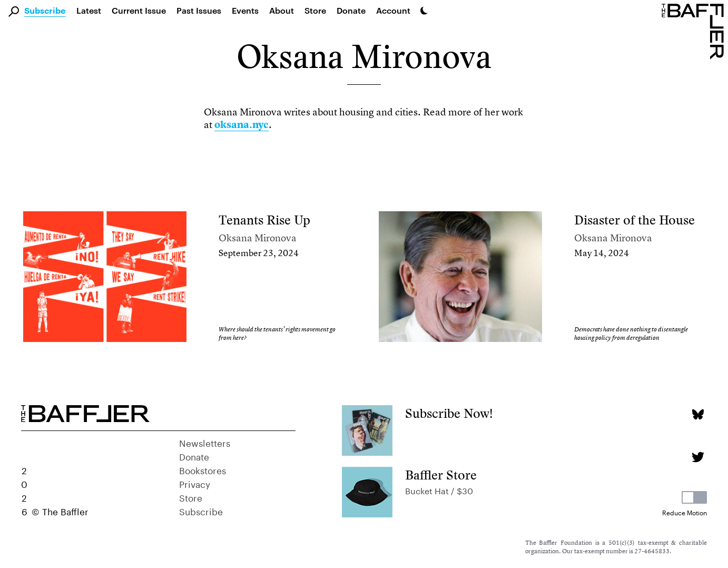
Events (245, 10)
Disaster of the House (634, 220)
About (282, 10)
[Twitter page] (698, 457)
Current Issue (139, 10)
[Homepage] (695, 31)
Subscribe (45, 11)
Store (191, 497)
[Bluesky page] (698, 414)
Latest (89, 10)
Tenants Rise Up (264, 220)
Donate (351, 10)
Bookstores (203, 469)
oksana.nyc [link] (242, 125)
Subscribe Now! (449, 413)
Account (393, 10)
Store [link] (315, 10)
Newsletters (205, 442)
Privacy (195, 483)
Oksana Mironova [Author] (258, 238)
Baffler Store (441, 475)
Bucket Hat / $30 (439, 490)
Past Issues (199, 10)
